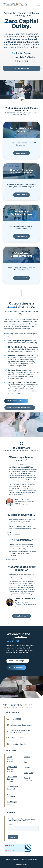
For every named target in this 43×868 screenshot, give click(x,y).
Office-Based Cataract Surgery (12, 779)
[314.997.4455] (8, 719)
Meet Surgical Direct (12, 803)
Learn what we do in (21, 92)
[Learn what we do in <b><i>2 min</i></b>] (21, 89)
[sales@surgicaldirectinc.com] (8, 725)
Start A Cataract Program (10, 759)
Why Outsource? (11, 795)
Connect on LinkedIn (18, 744)
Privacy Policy (29, 773)
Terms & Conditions (28, 779)
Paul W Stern (24, 864)
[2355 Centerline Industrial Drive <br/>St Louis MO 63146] (8, 731)
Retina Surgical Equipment (13, 788)
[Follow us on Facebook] (8, 738)
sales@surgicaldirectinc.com (21, 725)
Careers (27, 767)
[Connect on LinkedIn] (8, 744)
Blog (25, 762)
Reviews (27, 757)
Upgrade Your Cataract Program (12, 769)
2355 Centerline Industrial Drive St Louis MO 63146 (20, 731)
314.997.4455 (16, 719)
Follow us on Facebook (19, 738)
